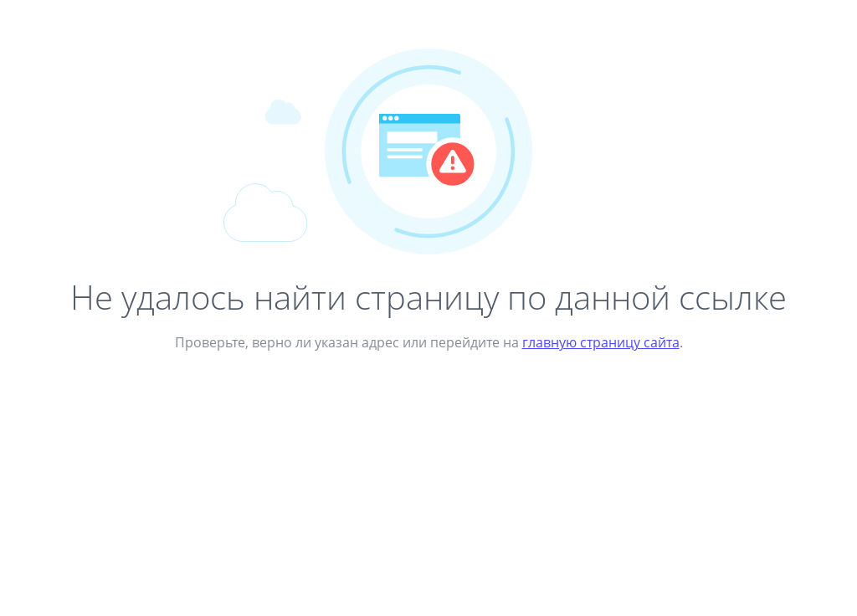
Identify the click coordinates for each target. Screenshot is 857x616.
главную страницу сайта (601, 342)
